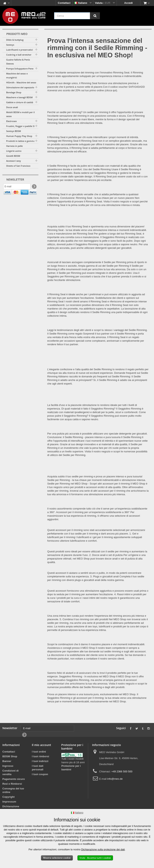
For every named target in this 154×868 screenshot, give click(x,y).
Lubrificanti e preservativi (19, 50)
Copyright (8, 797)
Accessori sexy (14, 161)
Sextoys (10, 45)
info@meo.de (115, 779)
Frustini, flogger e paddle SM (21, 126)
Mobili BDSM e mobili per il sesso (20, 114)
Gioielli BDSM (13, 156)
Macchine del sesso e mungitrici (17, 75)
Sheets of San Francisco (18, 166)
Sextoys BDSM (14, 131)
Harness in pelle (14, 146)
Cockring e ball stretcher (19, 55)
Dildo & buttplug (15, 40)
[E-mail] (17, 187)
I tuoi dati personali (38, 768)
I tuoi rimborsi (40, 756)
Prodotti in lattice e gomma (20, 141)
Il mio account (41, 745)
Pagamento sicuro (14, 779)
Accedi (128, 3)
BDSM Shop (10, 756)
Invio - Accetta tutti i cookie (95, 858)
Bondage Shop (14, 92)
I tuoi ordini (39, 752)
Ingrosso (8, 766)
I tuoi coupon (40, 774)
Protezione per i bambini (71, 768)
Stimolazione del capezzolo (20, 87)
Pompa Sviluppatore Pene (20, 69)
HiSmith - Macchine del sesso (21, 82)
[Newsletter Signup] (34, 187)
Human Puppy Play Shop (19, 136)
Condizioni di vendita (11, 772)
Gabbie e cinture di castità (20, 102)
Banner (7, 761)
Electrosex (11, 121)
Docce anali (12, 107)
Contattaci (64, 3)
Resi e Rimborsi (12, 784)
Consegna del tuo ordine (13, 790)
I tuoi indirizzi (40, 761)
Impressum (9, 802)
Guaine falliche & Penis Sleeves (18, 62)
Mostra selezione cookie (57, 858)
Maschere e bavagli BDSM (19, 97)
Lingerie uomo (14, 151)
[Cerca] (95, 16)
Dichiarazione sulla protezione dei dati (103, 849)
